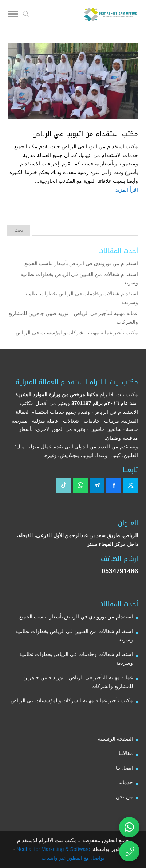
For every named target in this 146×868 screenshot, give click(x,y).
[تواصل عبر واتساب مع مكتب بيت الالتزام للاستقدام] (129, 827)
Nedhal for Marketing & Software (52, 849)
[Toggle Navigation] (13, 15)
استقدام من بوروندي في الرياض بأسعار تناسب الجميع (81, 263)
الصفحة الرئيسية (115, 739)
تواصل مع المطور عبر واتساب (73, 858)
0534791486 (120, 571)
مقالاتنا (126, 753)
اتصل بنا (124, 768)
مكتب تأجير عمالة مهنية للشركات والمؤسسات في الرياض (77, 333)
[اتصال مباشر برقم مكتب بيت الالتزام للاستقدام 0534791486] (129, 851)
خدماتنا (126, 782)
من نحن (124, 797)
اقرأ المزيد (127, 190)
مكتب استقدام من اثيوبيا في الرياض (85, 134)
